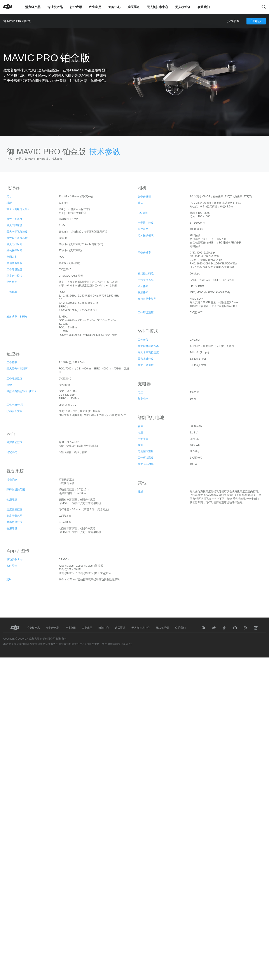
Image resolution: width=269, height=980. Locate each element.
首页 (10, 159)
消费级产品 (33, 7)
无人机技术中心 (157, 7)
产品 (19, 159)
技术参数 (233, 21)
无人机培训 (183, 7)
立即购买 (256, 21)
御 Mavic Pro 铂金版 (17, 21)
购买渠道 (134, 7)
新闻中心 (114, 7)
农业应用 (95, 7)
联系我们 (204, 7)
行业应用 (76, 7)
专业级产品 (55, 7)
